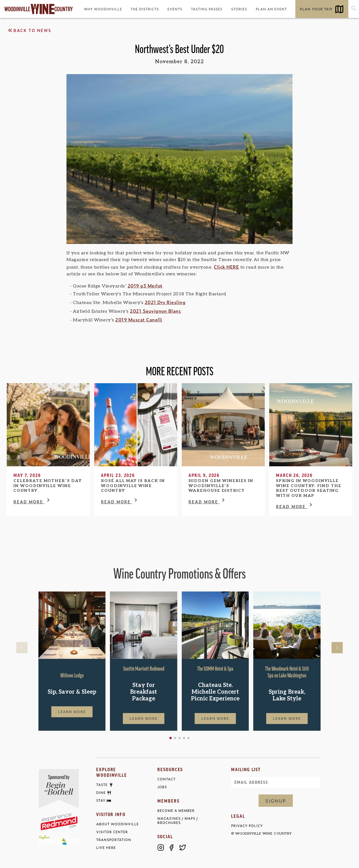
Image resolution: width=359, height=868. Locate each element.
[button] (171, 738)
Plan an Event (271, 9)
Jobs (162, 787)
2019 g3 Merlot (145, 285)
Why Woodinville (103, 9)
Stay (101, 801)
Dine (101, 793)
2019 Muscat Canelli (139, 319)
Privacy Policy (247, 826)
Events (175, 9)
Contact (166, 779)
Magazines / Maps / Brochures (178, 821)
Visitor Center (112, 832)
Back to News (29, 30)
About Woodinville (118, 824)
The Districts (145, 9)
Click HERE (226, 267)
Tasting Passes (207, 9)
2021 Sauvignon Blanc (155, 311)
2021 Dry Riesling (165, 302)
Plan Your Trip (316, 9)
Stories (239, 9)
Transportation (114, 840)
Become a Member (176, 811)
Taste (102, 785)
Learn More (72, 712)
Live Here (106, 848)
